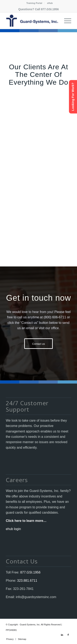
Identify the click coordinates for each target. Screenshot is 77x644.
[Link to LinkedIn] (62, 635)
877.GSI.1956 (50, 9)
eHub (50, 3)
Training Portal (34, 3)
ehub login (13, 529)
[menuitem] (34, 3)
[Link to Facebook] (68, 635)
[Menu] (66, 21)
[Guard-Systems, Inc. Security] (32, 21)
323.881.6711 (27, 581)
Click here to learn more (24, 521)
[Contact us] (38, 344)
